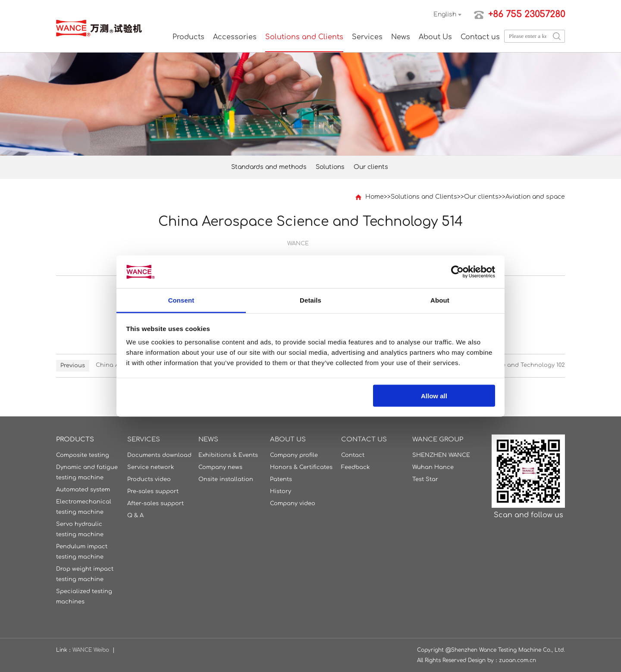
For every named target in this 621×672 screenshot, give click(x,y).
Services (367, 37)
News (401, 37)
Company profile (294, 455)
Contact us (480, 37)
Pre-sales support (153, 491)
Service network (151, 467)
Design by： (483, 660)
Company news (220, 467)
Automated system (83, 490)
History (281, 491)
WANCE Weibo (91, 650)
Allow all (434, 395)
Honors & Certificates (301, 467)
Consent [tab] (181, 300)
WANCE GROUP (438, 439)
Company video (293, 503)
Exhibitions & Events (228, 455)
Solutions (330, 167)
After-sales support (155, 503)
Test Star (425, 479)
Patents (281, 479)
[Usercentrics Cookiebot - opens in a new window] (457, 272)
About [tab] (440, 300)
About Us (435, 37)
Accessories (235, 37)
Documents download (159, 455)
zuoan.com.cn (517, 660)
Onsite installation (226, 479)
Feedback (355, 467)
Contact (353, 455)
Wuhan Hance (433, 467)
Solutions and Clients (304, 37)
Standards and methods (269, 167)
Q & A (135, 516)
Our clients (371, 167)
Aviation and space (535, 197)
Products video (149, 479)
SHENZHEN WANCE (441, 455)
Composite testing (83, 455)
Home (375, 197)
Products (188, 37)
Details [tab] (310, 300)
